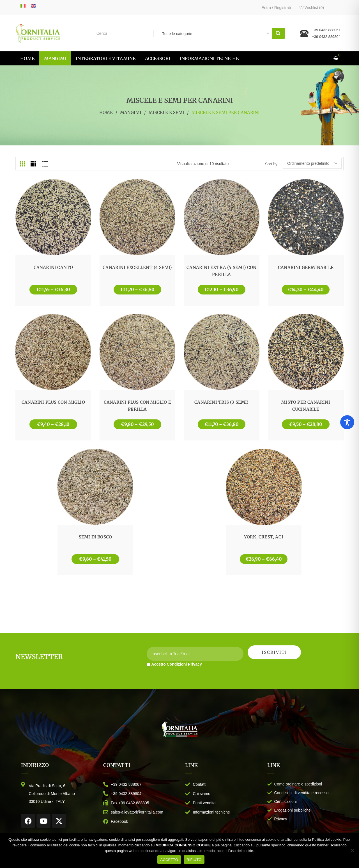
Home (106, 112)
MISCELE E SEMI (166, 112)
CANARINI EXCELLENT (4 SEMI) (137, 267)
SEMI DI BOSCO (95, 537)
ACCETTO (169, 860)
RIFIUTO (194, 860)
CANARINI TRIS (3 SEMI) (221, 402)
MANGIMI (131, 112)
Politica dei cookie (327, 840)
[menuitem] (27, 58)
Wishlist (312, 8)
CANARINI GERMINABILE (306, 267)
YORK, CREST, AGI (264, 537)
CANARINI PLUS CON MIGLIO (53, 402)
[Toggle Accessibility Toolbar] (347, 422)
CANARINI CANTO (53, 267)
